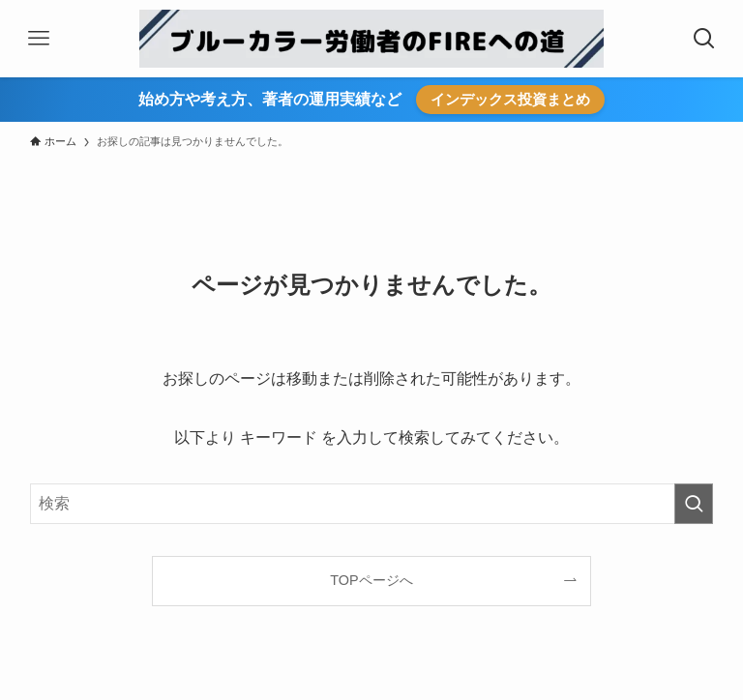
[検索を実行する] (694, 504)
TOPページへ (371, 580)
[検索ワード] (372, 504)
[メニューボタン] (39, 39)
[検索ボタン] (704, 39)
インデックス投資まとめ (510, 99)
